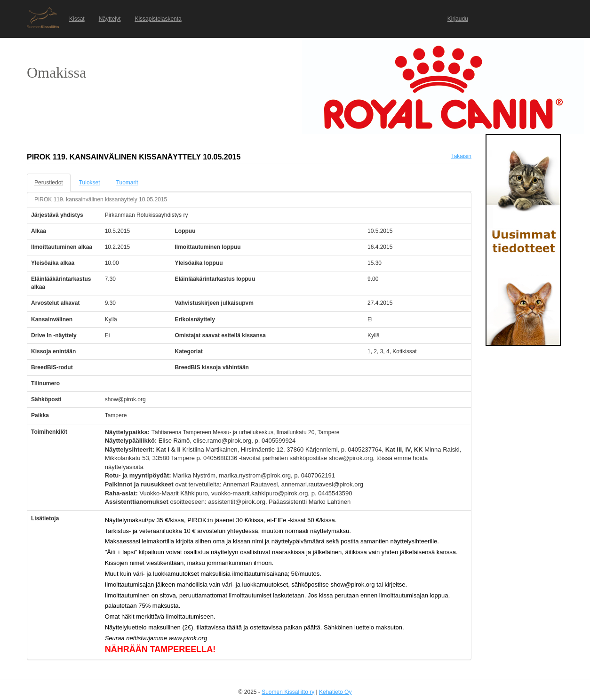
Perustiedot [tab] (49, 183)
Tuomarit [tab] (127, 183)
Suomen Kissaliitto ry (288, 692)
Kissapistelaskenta (158, 19)
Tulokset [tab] (90, 183)
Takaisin (461, 156)
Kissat (77, 19)
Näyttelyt (110, 19)
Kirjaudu (458, 19)
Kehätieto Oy (335, 692)
